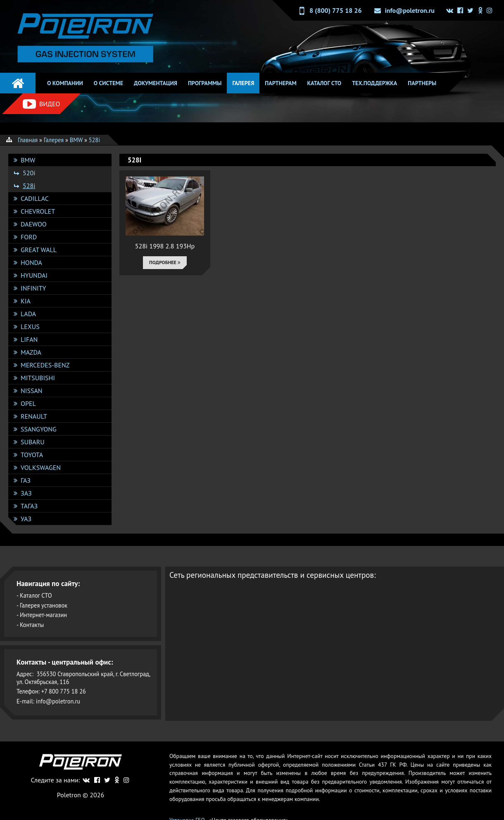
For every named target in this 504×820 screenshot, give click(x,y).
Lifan (29, 339)
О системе (108, 83)
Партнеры (422, 83)
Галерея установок (44, 605)
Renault (34, 416)
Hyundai (34, 275)
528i (29, 186)
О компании (65, 83)
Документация (156, 83)
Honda (31, 262)
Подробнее (165, 262)
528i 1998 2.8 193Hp (165, 246)
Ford (29, 237)
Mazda (31, 352)
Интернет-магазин (43, 615)
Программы (205, 83)
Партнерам (281, 83)
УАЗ (26, 519)
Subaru (33, 442)
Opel (28, 403)
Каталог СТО (325, 83)
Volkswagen (41, 467)
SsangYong (39, 429)
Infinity (33, 288)
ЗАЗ (26, 493)
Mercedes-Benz (45, 365)
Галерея (243, 83)
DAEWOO (34, 224)
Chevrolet (38, 211)
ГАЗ (26, 480)
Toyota (32, 455)
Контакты (32, 625)
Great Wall (39, 250)
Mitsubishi (38, 378)
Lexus (30, 327)
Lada (28, 314)
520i (29, 173)
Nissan (32, 391)
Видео (41, 104)
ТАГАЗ (29, 506)
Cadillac (35, 198)
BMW (28, 160)
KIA (26, 301)
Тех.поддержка (374, 83)
